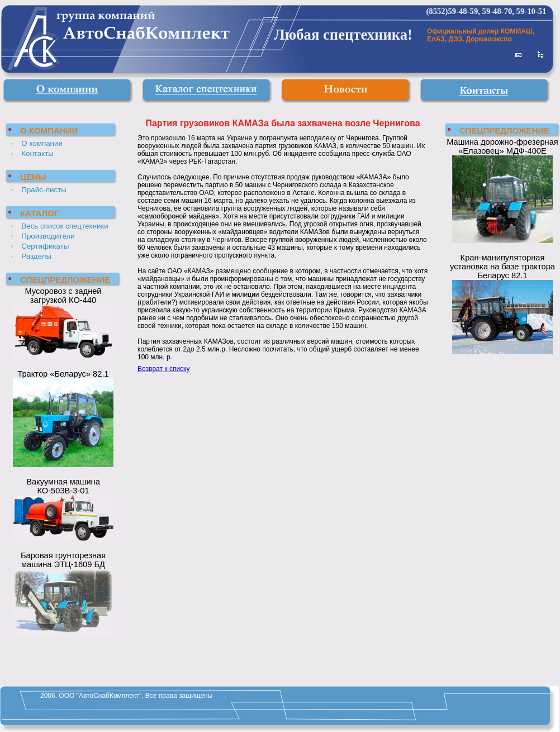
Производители (48, 236)
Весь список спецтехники (65, 226)
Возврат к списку (164, 369)
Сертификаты (45, 246)
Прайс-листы (44, 190)
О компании (42, 143)
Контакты (37, 153)
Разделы (36, 256)
